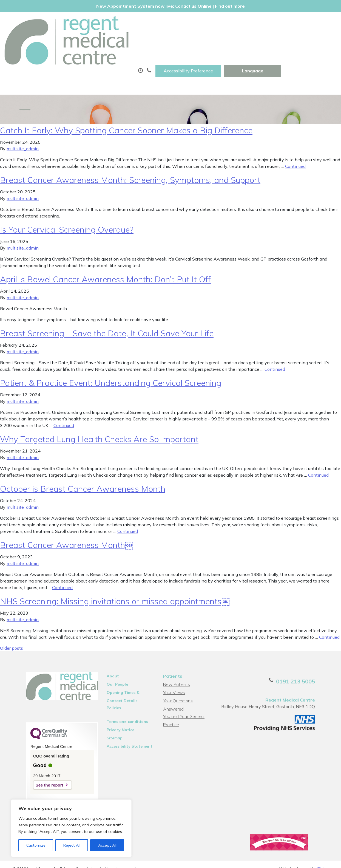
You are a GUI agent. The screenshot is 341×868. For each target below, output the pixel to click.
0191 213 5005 (309, 668)
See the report (36, 774)
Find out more (230, 6)
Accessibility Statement (123, 733)
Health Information (142, 58)
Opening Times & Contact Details (125, 680)
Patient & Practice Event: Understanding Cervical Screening (111, 369)
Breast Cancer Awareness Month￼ (67, 531)
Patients (172, 662)
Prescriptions (181, 39)
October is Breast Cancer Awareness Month (83, 475)
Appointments (128, 39)
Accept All (107, 845)
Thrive (323, 860)
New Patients (83, 58)
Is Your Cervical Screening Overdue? (67, 216)
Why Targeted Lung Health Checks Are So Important (99, 425)
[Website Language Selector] (308, 22)
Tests (273, 39)
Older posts (12, 634)
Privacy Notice (114, 716)
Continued (295, 152)
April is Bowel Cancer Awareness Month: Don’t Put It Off (105, 265)
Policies (108, 694)
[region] (71, 828)
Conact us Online (193, 6)
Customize (36, 845)
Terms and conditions (121, 708)
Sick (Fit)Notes (231, 39)
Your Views (174, 679)
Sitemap (109, 724)
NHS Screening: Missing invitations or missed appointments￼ (115, 587)
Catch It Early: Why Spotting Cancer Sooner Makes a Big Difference (126, 117)
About (79, 39)
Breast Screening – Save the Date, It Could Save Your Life (107, 320)
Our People (111, 671)
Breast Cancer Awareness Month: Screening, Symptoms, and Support (130, 166)
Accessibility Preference (244, 22)
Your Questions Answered (188, 687)
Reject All (72, 845)
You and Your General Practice (183, 696)
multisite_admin (23, 135)
